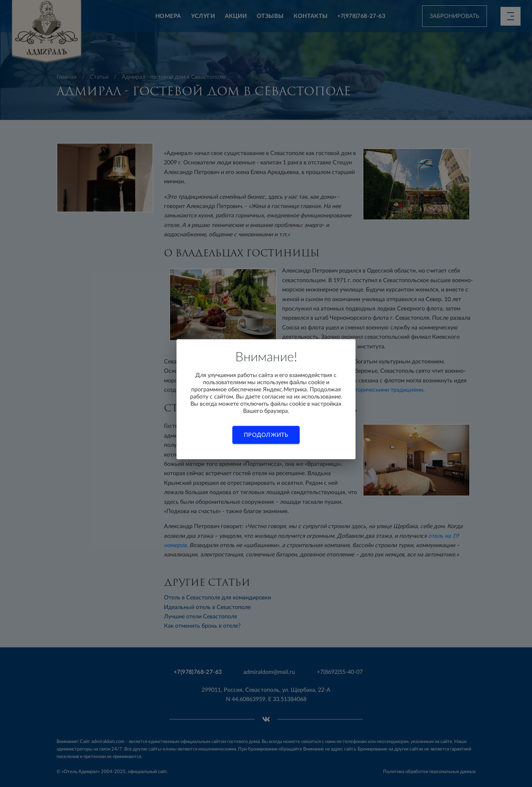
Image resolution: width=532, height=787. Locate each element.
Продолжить (266, 435)
